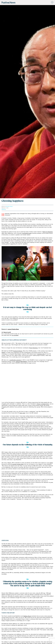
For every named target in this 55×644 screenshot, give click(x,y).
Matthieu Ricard (27, 616)
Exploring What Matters (21, 362)
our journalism (15, 335)
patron (51, 463)
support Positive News (13, 329)
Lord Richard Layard (27, 233)
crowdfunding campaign (15, 360)
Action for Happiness (48, 232)
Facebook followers (18, 351)
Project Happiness (33, 348)
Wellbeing (4, 209)
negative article (6, 545)
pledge (3, 352)
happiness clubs (41, 354)
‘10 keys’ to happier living (43, 404)
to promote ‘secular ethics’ (18, 464)
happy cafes (22, 413)
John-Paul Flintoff (9, 206)
